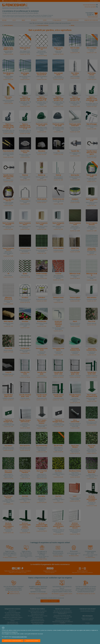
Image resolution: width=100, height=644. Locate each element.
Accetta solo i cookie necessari (13, 641)
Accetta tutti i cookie (33, 641)
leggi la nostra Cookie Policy (19, 637)
